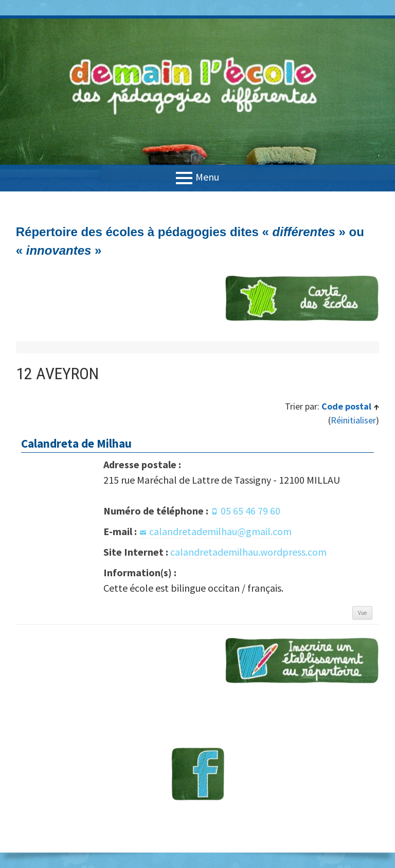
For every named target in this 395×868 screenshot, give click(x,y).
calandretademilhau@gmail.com (220, 531)
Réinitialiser (353, 420)
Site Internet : (136, 552)
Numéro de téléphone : (156, 511)
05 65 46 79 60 (250, 511)
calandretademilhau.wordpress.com (248, 552)
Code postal (347, 406)
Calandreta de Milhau (76, 443)
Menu (207, 177)
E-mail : (120, 531)
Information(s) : (140, 572)
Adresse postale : (142, 464)
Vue (362, 613)
